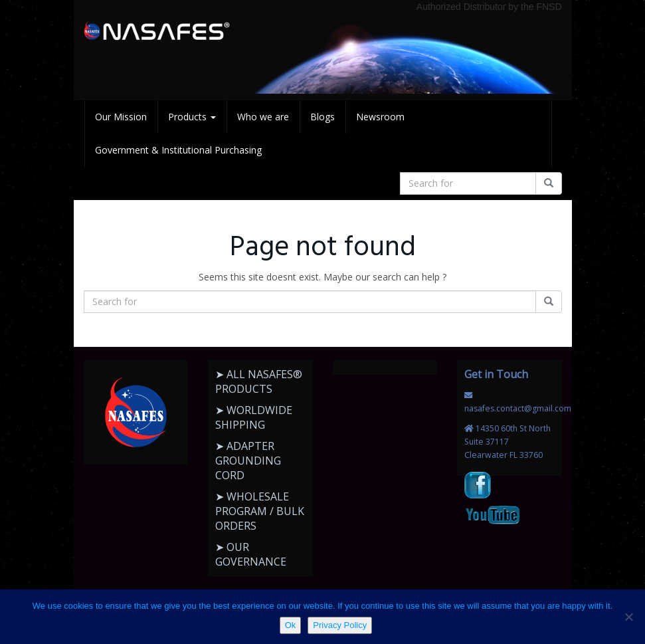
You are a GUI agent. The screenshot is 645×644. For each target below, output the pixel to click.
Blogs (322, 117)
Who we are (263, 117)
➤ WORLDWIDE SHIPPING (254, 417)
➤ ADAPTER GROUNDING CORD (248, 461)
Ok (291, 625)
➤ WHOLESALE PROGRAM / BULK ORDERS (260, 511)
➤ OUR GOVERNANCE (251, 554)
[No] (628, 617)
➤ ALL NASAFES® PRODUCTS (259, 381)
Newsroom (380, 117)
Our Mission (121, 117)
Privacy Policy (340, 625)
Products (192, 117)
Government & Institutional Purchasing (178, 150)
